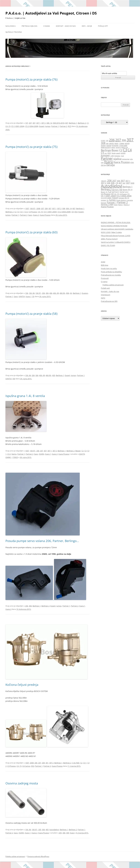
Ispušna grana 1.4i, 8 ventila (25, 396)
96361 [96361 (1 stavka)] (116, 144)
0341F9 (82, 454)
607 (67, 123)
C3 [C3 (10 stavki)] (113, 192)
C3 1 (22, 212)
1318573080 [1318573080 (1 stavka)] (123, 146)
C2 (15, 212)
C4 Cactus (26, 766)
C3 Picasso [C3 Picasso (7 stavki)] (106, 194)
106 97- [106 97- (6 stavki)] (104, 181)
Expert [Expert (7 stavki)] (115, 198)
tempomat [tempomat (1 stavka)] (126, 159)
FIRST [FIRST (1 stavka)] (109, 153)
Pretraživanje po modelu (111, 275)
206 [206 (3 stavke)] (112, 140)
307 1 (38, 123)
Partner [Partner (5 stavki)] (104, 203)
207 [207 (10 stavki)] (114, 181)
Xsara (72, 833)
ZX (33, 296)
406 (51, 293)
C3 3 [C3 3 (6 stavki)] (127, 192)
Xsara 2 (36, 215)
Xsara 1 (29, 296)
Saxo (30, 215)
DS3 (76, 212)
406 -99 (56, 293)
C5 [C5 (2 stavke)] (102, 153)
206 (43, 293)
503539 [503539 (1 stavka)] (127, 144)
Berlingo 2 (82, 123)
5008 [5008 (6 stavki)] (132, 183)
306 (47, 293)
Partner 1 (55, 126)
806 (68, 293)
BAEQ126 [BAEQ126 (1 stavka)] (125, 147)
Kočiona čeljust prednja (22, 685)
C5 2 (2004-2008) (32, 126)
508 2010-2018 (59, 123)
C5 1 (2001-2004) (18, 126)
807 (74, 208)
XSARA (41, 454)
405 (47, 830)
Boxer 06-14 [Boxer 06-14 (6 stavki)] (128, 190)
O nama (47, 26)
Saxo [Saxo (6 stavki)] (116, 205)
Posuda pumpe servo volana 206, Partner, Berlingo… (42, 541)
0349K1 (8, 457)
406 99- (62, 293)
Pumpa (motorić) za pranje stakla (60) (31, 232)
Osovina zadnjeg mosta (22, 783)
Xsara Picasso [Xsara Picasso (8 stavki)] (107, 207)
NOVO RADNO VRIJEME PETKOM (114, 226)
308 (64, 208)
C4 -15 (8, 126)
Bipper (78, 451)
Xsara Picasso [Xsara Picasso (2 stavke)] (122, 162)
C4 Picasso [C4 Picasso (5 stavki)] (123, 194)
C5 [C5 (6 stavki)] (128, 194)
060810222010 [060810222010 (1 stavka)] (106, 147)
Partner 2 (63, 126)
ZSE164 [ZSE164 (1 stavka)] (103, 165)
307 (34, 123)
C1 (88, 123)
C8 (73, 212)
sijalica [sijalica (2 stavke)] (117, 159)
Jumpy (48, 126)
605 (54, 375)
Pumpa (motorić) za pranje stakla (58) (31, 314)
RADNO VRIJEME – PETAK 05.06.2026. (116, 222)
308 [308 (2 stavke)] (103, 143)
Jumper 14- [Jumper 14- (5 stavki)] (105, 200)
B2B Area (105, 265)
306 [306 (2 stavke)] (124, 140)
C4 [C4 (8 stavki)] (112, 194)
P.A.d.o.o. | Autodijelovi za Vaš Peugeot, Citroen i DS (51, 13)
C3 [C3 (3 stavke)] (125, 150)
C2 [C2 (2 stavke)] (121, 150)
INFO (103, 298)
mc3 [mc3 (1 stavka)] (122, 156)
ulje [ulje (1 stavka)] (102, 163)
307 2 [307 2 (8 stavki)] (104, 183)
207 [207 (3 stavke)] (118, 140)
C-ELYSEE (76, 763)
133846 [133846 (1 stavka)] (122, 144)
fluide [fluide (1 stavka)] (114, 153)
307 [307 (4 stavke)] (130, 140)
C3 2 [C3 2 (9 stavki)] (122, 192)
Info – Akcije (87, 26)
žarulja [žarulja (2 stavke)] (111, 165)
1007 (27, 208)
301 (47, 763)
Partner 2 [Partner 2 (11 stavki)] (122, 202)
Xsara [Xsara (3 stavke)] (108, 162)
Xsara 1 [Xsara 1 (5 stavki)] (121, 205)
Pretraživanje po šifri (109, 301)
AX (71, 293)
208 (46, 208)
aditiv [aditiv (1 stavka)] (113, 147)
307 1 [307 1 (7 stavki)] (128, 181)
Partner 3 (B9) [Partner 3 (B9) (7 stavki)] (107, 204)
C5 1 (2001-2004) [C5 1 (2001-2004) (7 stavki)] (108, 196)
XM (14, 379)
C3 (18, 212)
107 (27, 123)
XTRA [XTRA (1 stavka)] (132, 163)
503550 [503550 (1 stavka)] (109, 146)
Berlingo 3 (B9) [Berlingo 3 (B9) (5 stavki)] (117, 190)
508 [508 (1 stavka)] (107, 144)
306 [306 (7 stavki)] (119, 181)
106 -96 (32, 293)
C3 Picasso (33, 212)
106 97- (33, 208)
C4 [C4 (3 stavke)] (130, 150)
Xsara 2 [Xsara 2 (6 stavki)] (127, 205)
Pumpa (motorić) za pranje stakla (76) (31, 79)
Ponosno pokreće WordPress (38, 856)
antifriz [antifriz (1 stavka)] (118, 147)
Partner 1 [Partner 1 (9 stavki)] (112, 202)
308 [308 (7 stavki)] (109, 183)
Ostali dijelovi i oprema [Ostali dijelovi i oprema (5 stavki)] (124, 200)
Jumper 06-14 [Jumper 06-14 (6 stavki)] (124, 198)
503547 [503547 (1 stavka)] (103, 146)
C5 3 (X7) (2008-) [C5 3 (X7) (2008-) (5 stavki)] (106, 198)
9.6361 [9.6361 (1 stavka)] (103, 141)
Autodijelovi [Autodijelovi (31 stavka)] (112, 186)
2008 (38, 208)
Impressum (106, 295)
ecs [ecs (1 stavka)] (106, 153)
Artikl (103, 262)
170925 (15, 457)
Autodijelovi (54, 830)
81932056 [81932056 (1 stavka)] (115, 146)
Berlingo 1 (73, 123)
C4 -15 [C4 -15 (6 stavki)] (116, 194)
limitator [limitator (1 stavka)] (117, 156)
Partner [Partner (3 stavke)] (107, 158)
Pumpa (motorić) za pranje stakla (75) (31, 147)
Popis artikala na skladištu (111, 272)
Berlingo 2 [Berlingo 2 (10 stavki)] (106, 189)
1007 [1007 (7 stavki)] (128, 183)
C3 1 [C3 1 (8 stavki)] (117, 192)
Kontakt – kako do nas (66, 26)
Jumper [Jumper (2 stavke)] (105, 155)
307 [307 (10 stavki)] (123, 181)
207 (30, 123)
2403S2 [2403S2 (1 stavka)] (111, 144)
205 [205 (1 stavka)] (107, 141)
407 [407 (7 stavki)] (120, 183)
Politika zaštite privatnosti (113, 285)
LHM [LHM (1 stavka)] (112, 156)
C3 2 (26, 212)
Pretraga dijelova (29, 26)
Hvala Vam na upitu (109, 268)
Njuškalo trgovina (14, 32)
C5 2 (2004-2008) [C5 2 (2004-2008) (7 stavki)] (124, 196)
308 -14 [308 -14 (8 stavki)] (114, 183)
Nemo (14, 454)
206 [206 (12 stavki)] (109, 181)
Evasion (85, 293)
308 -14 (49, 123)
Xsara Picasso (45, 215)
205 (40, 830)
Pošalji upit (103, 26)
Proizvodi (105, 278)
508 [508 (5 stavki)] (124, 183)
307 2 (43, 123)
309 (68, 833)
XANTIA (22, 296)
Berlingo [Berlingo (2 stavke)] (106, 150)
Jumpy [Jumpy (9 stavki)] (112, 200)
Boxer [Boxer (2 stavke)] (115, 150)
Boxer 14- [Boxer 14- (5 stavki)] (104, 192)
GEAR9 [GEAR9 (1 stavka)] (123, 153)
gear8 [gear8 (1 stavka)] (118, 153)
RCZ (70, 126)
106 (27, 293)
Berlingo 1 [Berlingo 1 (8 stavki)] (128, 187)
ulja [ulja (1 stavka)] (131, 159)
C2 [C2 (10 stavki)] (110, 192)
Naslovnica (11, 26)
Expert (42, 126)
